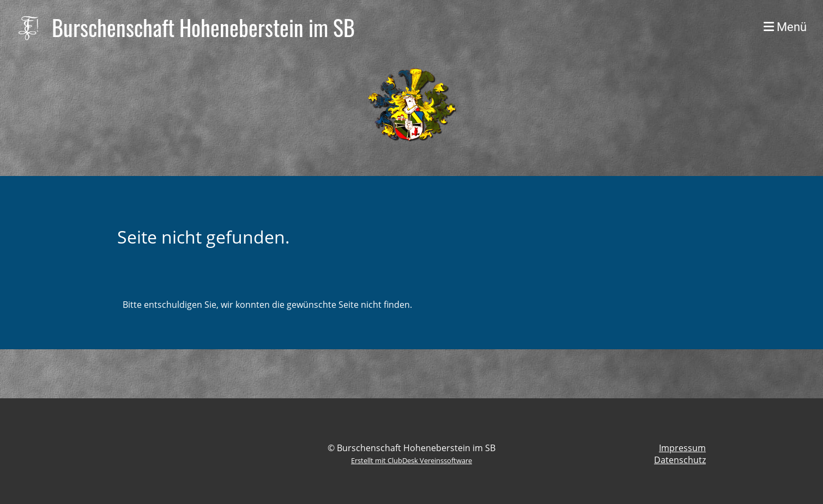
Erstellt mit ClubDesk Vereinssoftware (411, 460)
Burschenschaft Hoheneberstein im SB (203, 27)
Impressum (682, 448)
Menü (785, 27)
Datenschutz (680, 460)
